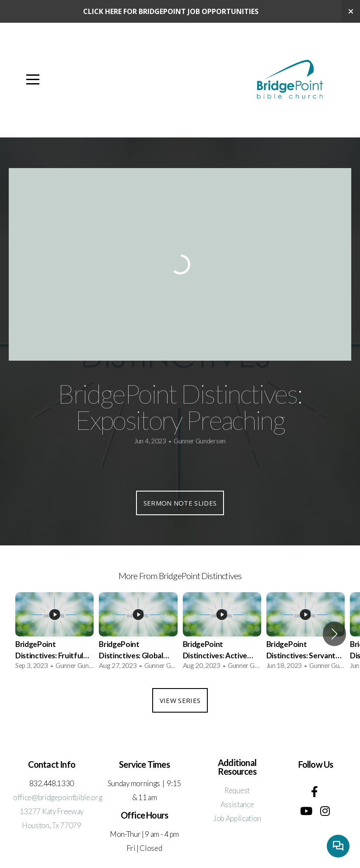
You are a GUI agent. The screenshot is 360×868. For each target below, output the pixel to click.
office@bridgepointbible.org (58, 797)
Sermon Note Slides (180, 503)
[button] (334, 634)
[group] (54, 634)
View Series (180, 700)
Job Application (237, 818)
